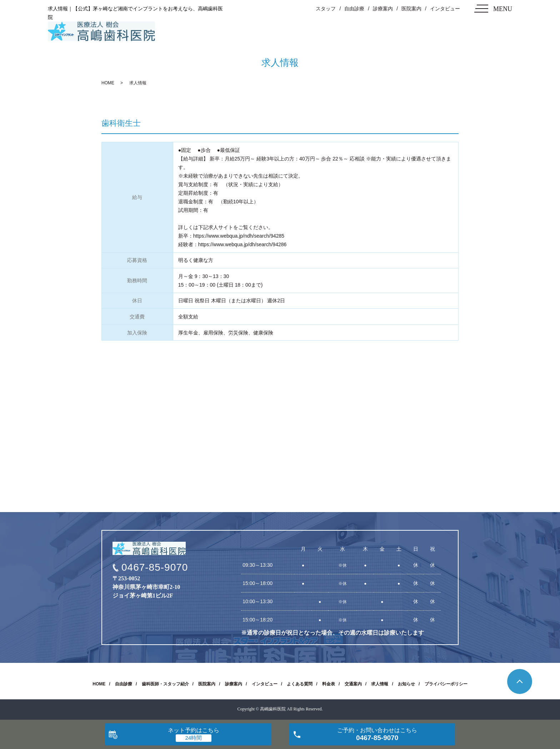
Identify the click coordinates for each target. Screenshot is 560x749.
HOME (108, 83)
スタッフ (326, 9)
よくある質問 (300, 684)
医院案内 (411, 9)
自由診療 (354, 9)
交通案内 (353, 684)
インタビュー (445, 9)
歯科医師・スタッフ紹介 (165, 684)
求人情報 (380, 684)
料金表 (329, 684)
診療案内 (383, 9)
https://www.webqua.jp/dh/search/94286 (242, 244)
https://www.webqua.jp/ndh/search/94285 (239, 236)
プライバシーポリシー (446, 684)
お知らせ (406, 684)
